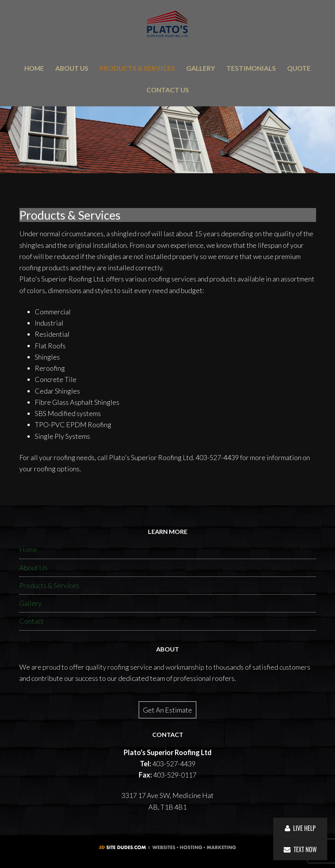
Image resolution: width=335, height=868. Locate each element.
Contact (31, 621)
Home (28, 549)
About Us (33, 568)
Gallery (31, 603)
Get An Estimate (167, 710)
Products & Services (49, 585)
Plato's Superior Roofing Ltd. (167, 24)
